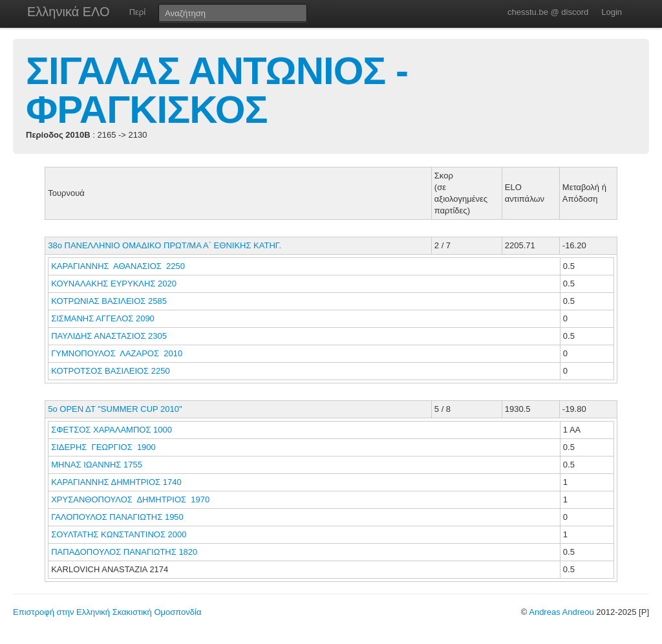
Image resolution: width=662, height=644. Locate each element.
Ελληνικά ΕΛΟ (69, 12)
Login (612, 12)
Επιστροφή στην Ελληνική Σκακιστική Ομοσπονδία (107, 612)
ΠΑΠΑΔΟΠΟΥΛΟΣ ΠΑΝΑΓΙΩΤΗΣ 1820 (124, 552)
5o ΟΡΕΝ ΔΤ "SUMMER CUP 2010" (115, 409)
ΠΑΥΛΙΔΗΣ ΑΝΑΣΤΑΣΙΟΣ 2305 (109, 336)
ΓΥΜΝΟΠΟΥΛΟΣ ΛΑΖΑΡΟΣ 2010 (117, 353)
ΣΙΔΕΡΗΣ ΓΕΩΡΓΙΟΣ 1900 (103, 447)
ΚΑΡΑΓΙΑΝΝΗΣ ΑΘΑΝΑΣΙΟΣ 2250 (118, 266)
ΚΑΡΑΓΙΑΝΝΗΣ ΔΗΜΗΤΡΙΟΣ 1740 (116, 482)
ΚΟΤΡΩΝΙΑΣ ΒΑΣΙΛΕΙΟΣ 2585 (109, 301)
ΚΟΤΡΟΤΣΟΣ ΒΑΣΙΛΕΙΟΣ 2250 (110, 371)
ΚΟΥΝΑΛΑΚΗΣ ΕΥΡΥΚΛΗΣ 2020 (114, 284)
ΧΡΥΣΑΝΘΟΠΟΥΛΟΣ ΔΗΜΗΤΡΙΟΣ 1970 (130, 499)
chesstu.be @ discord (548, 12)
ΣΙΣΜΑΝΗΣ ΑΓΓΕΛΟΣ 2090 (103, 318)
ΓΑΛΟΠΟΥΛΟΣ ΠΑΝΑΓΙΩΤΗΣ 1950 (117, 517)
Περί (137, 12)
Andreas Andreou (561, 612)
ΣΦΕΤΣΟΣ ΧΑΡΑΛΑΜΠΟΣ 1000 (112, 430)
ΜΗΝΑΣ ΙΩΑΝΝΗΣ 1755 (97, 465)
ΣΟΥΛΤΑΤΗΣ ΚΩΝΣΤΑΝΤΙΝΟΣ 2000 (119, 534)
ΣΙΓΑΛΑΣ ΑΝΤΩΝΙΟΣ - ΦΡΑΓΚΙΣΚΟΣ (217, 90)
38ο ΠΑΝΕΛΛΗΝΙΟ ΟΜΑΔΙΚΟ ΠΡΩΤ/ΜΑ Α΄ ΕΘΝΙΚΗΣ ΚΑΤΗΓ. (165, 245)
